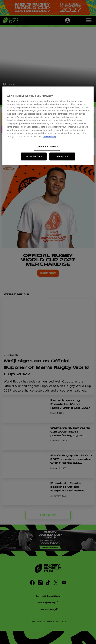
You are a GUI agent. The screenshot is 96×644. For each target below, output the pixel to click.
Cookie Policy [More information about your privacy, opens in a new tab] (50, 136)
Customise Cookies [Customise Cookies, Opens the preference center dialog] (47, 146)
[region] (48, 126)
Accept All (62, 156)
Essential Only (34, 156)
